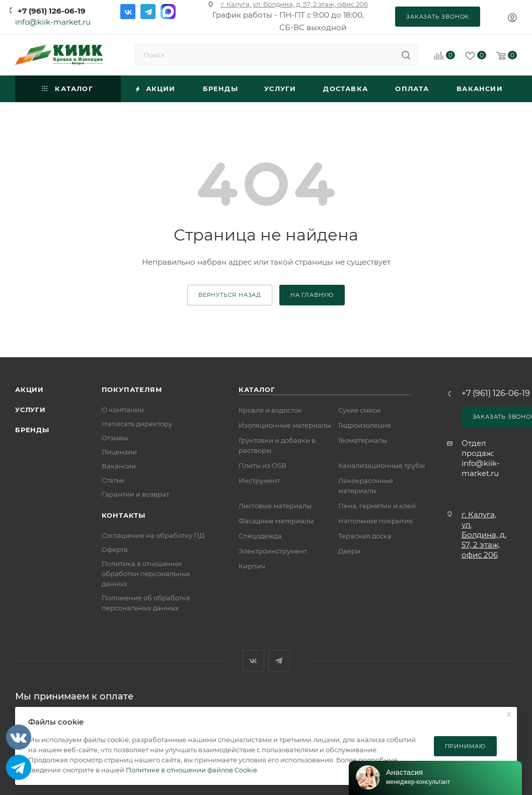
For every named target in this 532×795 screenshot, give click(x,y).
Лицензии (119, 452)
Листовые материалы (275, 506)
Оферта (115, 549)
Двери (349, 551)
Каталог (257, 389)
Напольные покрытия (375, 521)
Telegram (148, 12)
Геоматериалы (363, 440)
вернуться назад (230, 295)
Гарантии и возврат (135, 494)
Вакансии (119, 466)
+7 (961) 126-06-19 (52, 11)
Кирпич (252, 566)
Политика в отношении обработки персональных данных (146, 574)
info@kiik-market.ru (53, 22)
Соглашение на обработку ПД (153, 535)
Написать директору (137, 424)
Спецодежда (260, 536)
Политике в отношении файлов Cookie (192, 770)
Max (168, 12)
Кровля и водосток (270, 410)
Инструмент (259, 481)
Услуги (30, 410)
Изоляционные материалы (285, 425)
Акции (29, 389)
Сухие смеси (359, 410)
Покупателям (132, 389)
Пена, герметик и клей (377, 506)
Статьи (113, 480)
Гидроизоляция (365, 425)
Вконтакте (128, 12)
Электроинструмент (273, 551)
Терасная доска (365, 536)
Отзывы (115, 438)
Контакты (124, 515)
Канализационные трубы (382, 465)
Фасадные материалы (276, 521)
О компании (123, 410)
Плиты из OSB (262, 465)
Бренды (32, 430)
